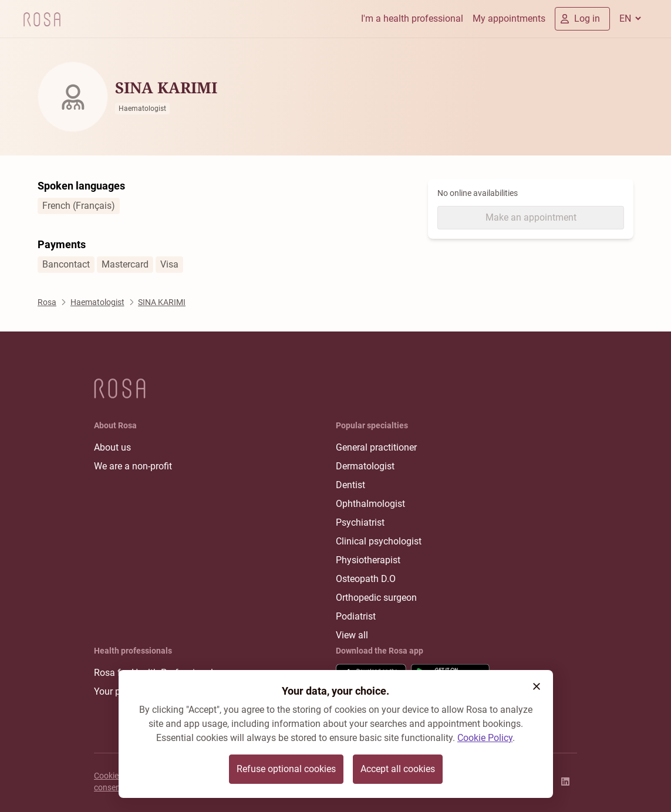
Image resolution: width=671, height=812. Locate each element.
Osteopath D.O (366, 579)
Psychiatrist (360, 522)
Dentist (350, 485)
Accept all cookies (398, 769)
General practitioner (376, 447)
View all (352, 635)
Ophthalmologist (370, 504)
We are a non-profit (133, 466)
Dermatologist (365, 466)
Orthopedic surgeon (376, 598)
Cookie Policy (485, 738)
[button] (537, 686)
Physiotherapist (368, 560)
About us (112, 447)
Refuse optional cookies (286, 769)
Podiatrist (356, 616)
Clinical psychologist (379, 541)
